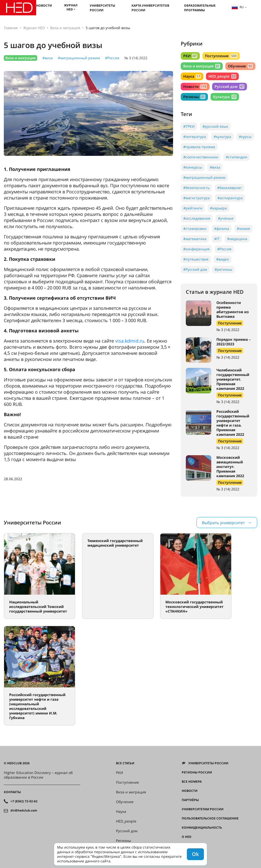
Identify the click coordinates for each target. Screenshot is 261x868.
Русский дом (229, 86)
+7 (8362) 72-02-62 (24, 801)
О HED (187, 837)
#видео (223, 259)
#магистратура (197, 198)
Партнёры (190, 800)
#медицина (237, 239)
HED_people (222, 76)
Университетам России (203, 809)
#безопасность (196, 188)
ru (238, 7)
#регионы (223, 269)
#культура (222, 137)
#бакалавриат (230, 188)
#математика (195, 239)
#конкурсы (193, 167)
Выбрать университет (223, 523)
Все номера (192, 782)
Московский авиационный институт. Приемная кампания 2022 (230, 467)
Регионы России (197, 772)
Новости (44, 5)
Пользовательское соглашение (210, 818)
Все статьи (125, 763)
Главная (11, 28)
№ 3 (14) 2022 (136, 58)
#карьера (218, 208)
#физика (222, 228)
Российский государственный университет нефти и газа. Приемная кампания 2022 (233, 423)
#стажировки (195, 228)
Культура (225, 97)
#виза (48, 58)
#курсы (245, 137)
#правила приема (199, 147)
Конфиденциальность (202, 828)
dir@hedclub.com (24, 811)
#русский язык (215, 126)
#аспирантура (230, 198)
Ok (195, 854)
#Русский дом (195, 269)
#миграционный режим (79, 58)
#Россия (112, 58)
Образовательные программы (200, 8)
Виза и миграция (65, 28)
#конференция (196, 249)
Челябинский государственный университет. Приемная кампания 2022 (233, 379)
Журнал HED (71, 7)
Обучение (240, 66)
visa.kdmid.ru (130, 341)
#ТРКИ (189, 126)
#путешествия (196, 259)
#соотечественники (201, 157)
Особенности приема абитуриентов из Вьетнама (233, 309)
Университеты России (102, 8)
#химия (243, 228)
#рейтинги (193, 208)
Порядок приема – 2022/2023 (233, 342)
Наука (192, 76)
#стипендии (237, 157)
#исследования (197, 218)
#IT (217, 239)
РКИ (190, 56)
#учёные (226, 218)
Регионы (194, 97)
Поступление (221, 56)
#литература (195, 137)
